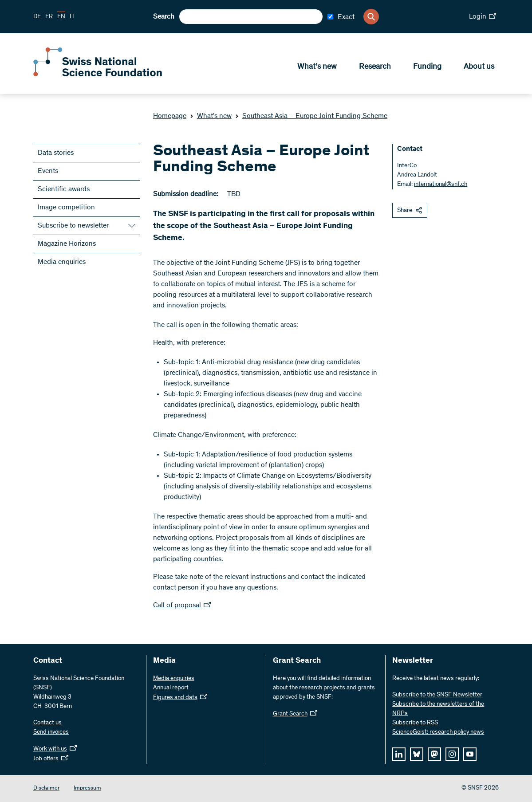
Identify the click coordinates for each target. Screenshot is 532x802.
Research (375, 67)
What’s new (317, 67)
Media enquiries (62, 262)
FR (49, 17)
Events (48, 171)
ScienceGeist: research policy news (438, 732)
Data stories (56, 153)
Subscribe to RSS (415, 723)
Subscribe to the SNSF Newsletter (437, 695)
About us (479, 67)
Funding (427, 67)
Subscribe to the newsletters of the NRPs (438, 709)
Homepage (170, 116)
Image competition (66, 208)
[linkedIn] (399, 754)
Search (164, 17)
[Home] (98, 75)
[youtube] (470, 754)
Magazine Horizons (67, 244)
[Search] (371, 17)
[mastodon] (434, 754)
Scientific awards (64, 189)
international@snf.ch (441, 185)
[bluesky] (417, 754)
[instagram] (452, 754)
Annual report (171, 688)
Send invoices (51, 732)
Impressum (87, 788)
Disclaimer (46, 788)
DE (37, 17)
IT (72, 17)
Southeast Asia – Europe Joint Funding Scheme (311, 116)
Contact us (47, 723)
